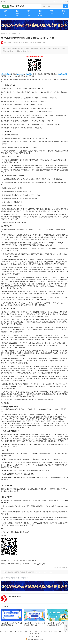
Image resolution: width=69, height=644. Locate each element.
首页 (9, 33)
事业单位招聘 (62, 74)
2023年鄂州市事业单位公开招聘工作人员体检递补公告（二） (57, 625)
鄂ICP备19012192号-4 (34, 638)
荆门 (40, 11)
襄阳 (6, 16)
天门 (6, 13)
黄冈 (29, 11)
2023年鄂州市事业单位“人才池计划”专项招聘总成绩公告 (11, 625)
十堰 (17, 16)
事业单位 (29, 74)
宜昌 (63, 13)
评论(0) (45, 43)
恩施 (29, 16)
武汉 (6, 11)
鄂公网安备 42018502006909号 (35, 641)
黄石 (29, 13)
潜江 (52, 13)
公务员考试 (21, 74)
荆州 (17, 11)
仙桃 (17, 13)
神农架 (40, 16)
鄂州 (52, 11)
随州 (40, 13)
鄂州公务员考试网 (11, 578)
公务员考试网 (8, 43)
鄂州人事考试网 (16, 33)
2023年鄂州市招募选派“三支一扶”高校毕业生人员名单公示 (34, 625)
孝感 (63, 11)
